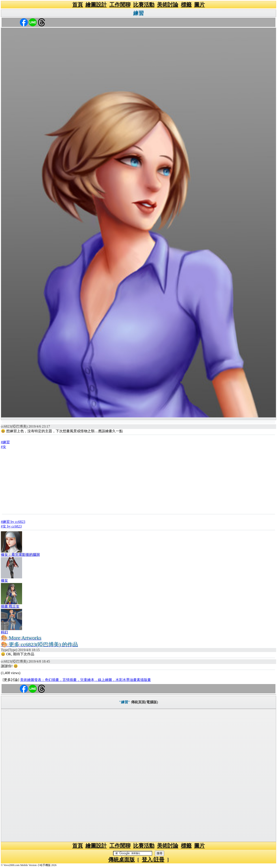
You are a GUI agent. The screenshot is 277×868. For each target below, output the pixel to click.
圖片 (199, 5)
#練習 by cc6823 (13, 522)
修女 (4, 580)
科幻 (4, 632)
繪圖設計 (96, 5)
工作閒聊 (120, 5)
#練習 (5, 442)
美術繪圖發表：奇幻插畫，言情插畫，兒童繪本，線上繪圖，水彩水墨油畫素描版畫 (85, 680)
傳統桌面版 (121, 860)
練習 (138, 13)
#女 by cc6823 (11, 526)
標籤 (186, 5)
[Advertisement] (138, 481)
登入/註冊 (153, 860)
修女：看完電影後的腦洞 (20, 555)
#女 (4, 447)
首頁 (78, 5)
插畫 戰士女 (10, 606)
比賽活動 (144, 5)
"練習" (125, 702)
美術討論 (168, 5)
